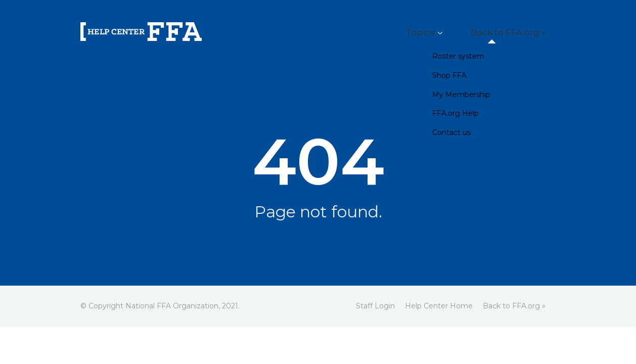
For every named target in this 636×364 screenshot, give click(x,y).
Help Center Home (439, 306)
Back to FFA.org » (517, 33)
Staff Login (375, 306)
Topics (447, 33)
